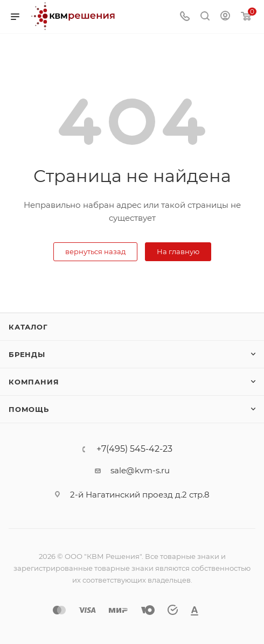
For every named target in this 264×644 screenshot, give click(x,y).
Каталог (28, 327)
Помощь (29, 409)
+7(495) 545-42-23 (134, 449)
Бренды (27, 354)
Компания (34, 382)
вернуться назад (95, 251)
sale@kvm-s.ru (140, 470)
